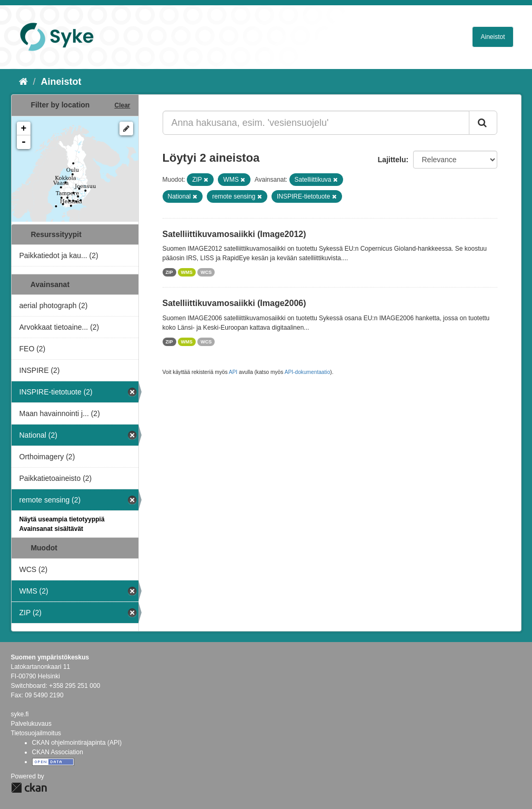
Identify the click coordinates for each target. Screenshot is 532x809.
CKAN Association (58, 752)
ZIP (169, 272)
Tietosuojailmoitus (36, 733)
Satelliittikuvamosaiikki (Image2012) (234, 234)
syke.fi (20, 714)
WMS (187, 272)
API (233, 372)
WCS (206, 272)
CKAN (29, 788)
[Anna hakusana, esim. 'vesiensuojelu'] (316, 123)
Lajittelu (392, 160)
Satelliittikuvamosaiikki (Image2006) (234, 303)
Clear (122, 105)
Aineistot (493, 37)
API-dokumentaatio (308, 372)
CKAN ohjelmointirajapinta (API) (77, 743)
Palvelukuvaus (31, 724)
